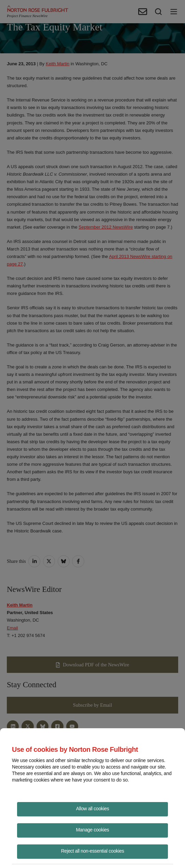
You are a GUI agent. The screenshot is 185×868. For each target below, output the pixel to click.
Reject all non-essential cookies (93, 851)
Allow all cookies (93, 809)
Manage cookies (93, 830)
